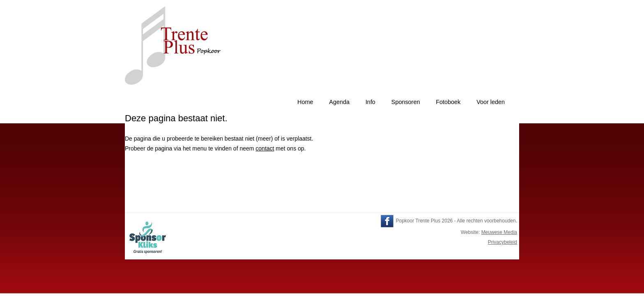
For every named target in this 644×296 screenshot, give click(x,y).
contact (265, 148)
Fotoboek (448, 102)
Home (305, 102)
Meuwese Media (499, 232)
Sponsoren (406, 102)
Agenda (339, 102)
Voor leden (491, 102)
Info (370, 102)
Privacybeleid (503, 242)
